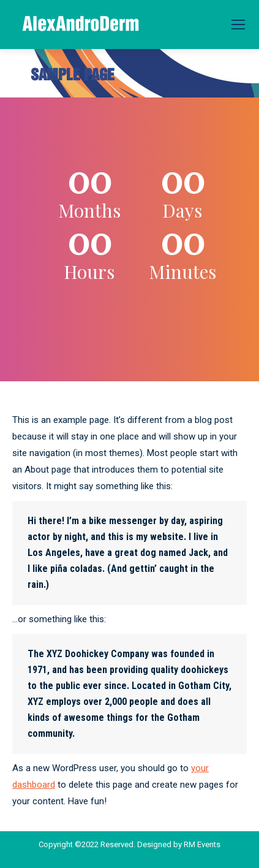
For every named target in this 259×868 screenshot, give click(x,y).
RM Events (202, 844)
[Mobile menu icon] (238, 25)
